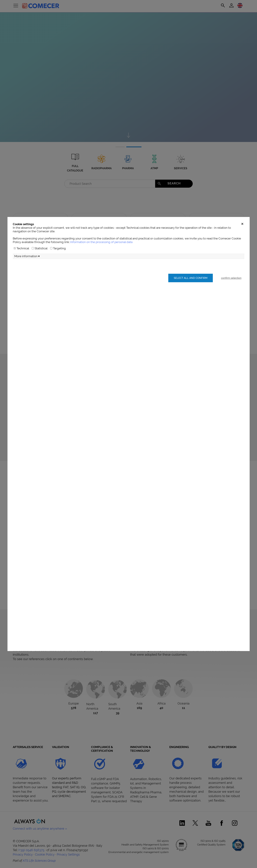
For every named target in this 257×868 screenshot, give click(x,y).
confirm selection (231, 278)
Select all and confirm (191, 278)
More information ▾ (27, 256)
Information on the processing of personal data (101, 242)
